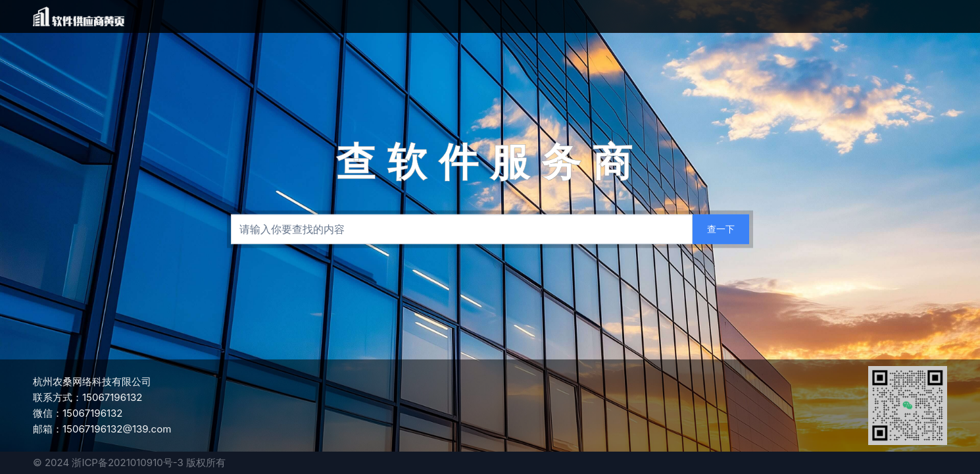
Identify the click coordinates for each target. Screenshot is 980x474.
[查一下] (721, 229)
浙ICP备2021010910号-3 (127, 462)
